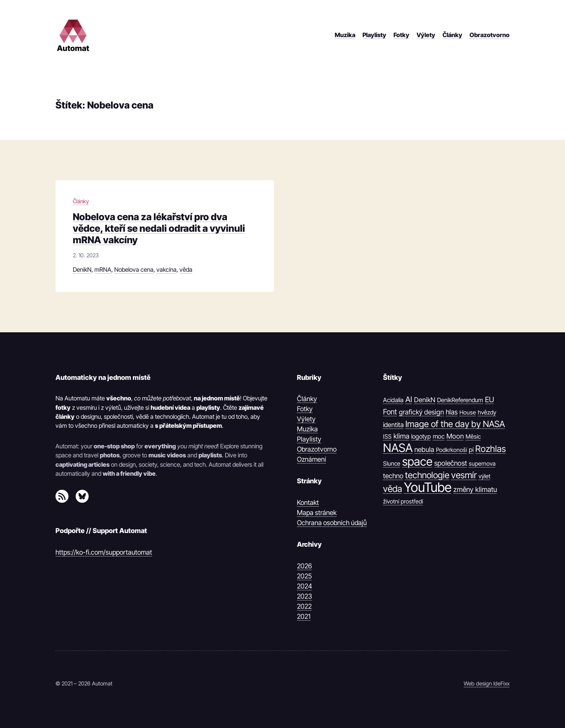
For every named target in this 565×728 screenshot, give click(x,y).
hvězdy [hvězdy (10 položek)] (487, 412)
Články (81, 201)
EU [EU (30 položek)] (490, 399)
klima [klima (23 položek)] (401, 436)
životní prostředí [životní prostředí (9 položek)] (403, 501)
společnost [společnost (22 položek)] (451, 463)
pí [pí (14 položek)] (471, 450)
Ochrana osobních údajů (332, 523)
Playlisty (309, 439)
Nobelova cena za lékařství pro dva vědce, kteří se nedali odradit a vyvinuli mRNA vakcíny (159, 228)
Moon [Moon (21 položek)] (455, 436)
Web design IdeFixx (487, 683)
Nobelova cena (134, 270)
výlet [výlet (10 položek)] (484, 476)
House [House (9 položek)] (468, 412)
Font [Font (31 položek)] (390, 412)
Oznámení (312, 459)
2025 (304, 576)
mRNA (103, 270)
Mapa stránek (317, 512)
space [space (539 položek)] (417, 462)
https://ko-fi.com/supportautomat (104, 552)
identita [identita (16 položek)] (393, 425)
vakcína (166, 270)
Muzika (307, 429)
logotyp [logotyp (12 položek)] (421, 436)
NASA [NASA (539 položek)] (398, 448)
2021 (304, 616)
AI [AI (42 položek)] (409, 399)
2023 (304, 596)
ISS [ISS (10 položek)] (387, 436)
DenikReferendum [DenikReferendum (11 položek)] (460, 400)
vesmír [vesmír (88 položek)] (464, 475)
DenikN (82, 270)
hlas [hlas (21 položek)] (452, 412)
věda (186, 270)
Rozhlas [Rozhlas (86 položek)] (491, 449)
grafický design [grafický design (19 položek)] (421, 412)
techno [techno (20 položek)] (393, 476)
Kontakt (308, 502)
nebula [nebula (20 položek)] (424, 450)
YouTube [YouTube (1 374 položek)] (428, 488)
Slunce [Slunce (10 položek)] (392, 463)
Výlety (306, 419)
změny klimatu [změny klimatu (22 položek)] (475, 489)
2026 (304, 566)
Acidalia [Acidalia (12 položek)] (393, 400)
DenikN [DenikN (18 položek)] (425, 400)
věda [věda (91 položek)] (393, 489)
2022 (304, 606)
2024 (304, 586)
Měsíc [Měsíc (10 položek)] (473, 436)
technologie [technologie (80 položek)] (427, 475)
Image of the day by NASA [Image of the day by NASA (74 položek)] (455, 424)
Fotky (305, 409)
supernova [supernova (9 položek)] (482, 463)
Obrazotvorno (317, 449)
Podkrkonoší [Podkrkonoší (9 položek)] (451, 450)
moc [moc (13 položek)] (439, 436)
